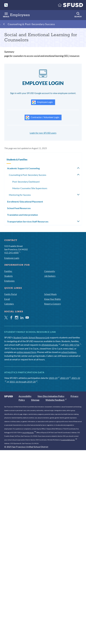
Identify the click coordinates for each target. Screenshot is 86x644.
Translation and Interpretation (23, 215)
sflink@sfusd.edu (51, 345)
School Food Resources (19, 208)
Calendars (9, 304)
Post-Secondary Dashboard (26, 182)
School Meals (50, 294)
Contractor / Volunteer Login (42, 118)
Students (9, 276)
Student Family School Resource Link (31, 337)
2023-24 (54, 378)
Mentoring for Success (20, 195)
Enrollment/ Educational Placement (25, 202)
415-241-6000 (12, 252)
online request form (26, 352)
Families (8, 271)
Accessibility (25, 396)
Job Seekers (50, 276)
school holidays (69, 352)
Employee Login (42, 102)
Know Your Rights (53, 299)
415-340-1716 (73, 345)
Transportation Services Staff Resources (28, 221)
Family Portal (11, 294)
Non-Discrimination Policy (51, 396)
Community (50, 271)
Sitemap (35, 400)
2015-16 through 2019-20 (24, 382)
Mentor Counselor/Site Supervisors (30, 188)
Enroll (7, 299)
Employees (9, 281)
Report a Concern (52, 304)
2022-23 (65, 378)
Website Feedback (56, 400)
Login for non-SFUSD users (43, 133)
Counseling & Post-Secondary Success (31, 24)
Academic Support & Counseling (23, 168)
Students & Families (17, 159)
